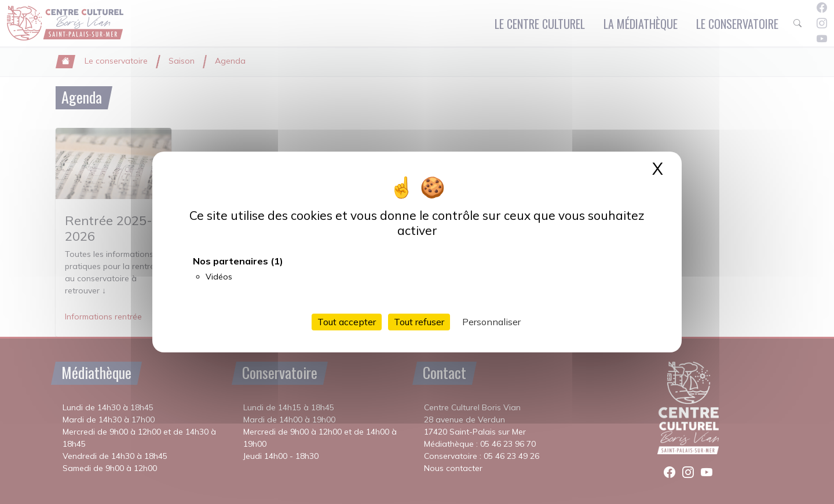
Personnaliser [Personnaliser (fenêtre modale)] (491, 322)
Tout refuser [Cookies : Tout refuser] (419, 322)
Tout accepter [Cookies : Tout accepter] (347, 322)
